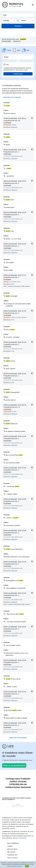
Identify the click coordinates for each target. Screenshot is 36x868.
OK (27, 866)
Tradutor (10, 846)
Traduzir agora (18, 74)
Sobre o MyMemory (13, 843)
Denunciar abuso (12, 849)
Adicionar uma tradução (12, 97)
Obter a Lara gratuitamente (14, 765)
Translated (12, 855)
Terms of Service (12, 858)
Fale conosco (11, 852)
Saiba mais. (19, 866)
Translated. (23, 838)
